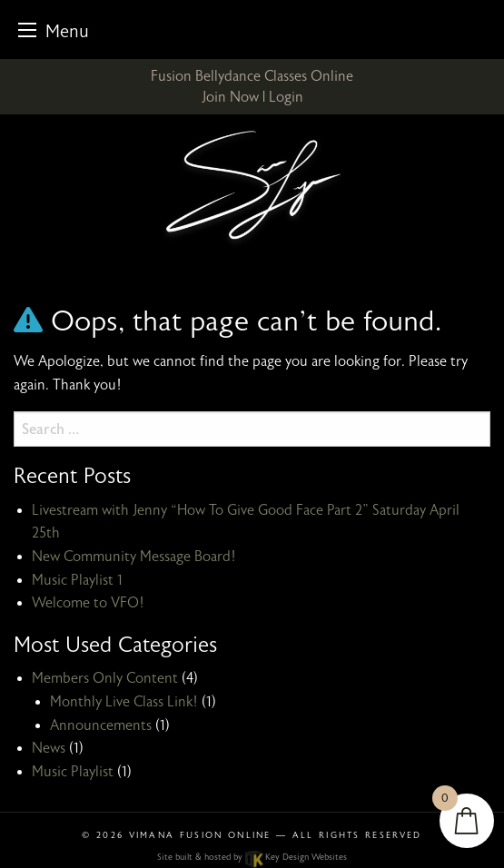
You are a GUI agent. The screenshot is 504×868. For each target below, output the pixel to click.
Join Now (230, 97)
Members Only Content (105, 678)
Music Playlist (73, 772)
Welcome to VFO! (88, 603)
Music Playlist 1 (77, 580)
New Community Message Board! (134, 557)
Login (286, 97)
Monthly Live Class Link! (124, 702)
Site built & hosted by (252, 857)
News (49, 748)
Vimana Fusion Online (200, 835)
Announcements (101, 725)
